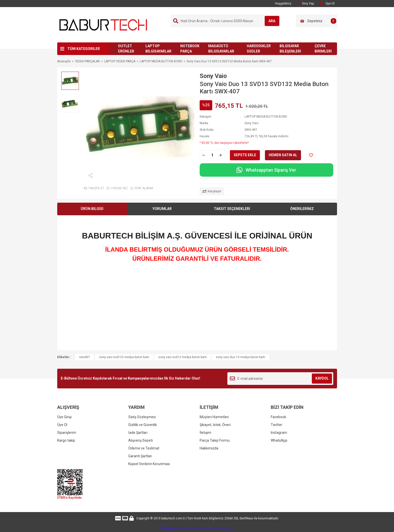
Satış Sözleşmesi (142, 417)
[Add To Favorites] (311, 155)
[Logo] (103, 24)
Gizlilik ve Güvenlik (143, 425)
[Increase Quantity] (221, 155)
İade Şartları (138, 433)
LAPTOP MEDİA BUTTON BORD (266, 117)
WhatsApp (279, 440)
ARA (269, 21)
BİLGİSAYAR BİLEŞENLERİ (290, 49)
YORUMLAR (162, 209)
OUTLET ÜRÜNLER (126, 49)
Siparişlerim (67, 433)
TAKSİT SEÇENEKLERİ (232, 209)
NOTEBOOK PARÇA (190, 49)
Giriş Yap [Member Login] (305, 3)
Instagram (279, 433)
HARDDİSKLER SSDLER (259, 49)
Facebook (278, 417)
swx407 (85, 357)
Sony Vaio (213, 76)
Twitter (277, 425)
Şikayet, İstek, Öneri (215, 425)
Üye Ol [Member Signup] (327, 3)
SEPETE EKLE (245, 155)
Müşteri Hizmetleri (214, 417)
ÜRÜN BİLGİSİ (92, 209)
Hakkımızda (209, 448)
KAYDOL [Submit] (322, 378)
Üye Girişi (64, 417)
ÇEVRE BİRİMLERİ (323, 49)
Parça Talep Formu (215, 440)
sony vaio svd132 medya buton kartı (124, 357)
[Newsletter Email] (280, 379)
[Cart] (317, 21)
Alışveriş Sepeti (141, 440)
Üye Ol (62, 425)
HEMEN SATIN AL (283, 155)
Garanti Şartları (140, 456)
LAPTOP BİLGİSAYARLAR (158, 49)
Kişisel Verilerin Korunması (149, 464)
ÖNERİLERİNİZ (302, 209)
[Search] (226, 21)
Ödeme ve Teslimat (144, 448)
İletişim (205, 433)
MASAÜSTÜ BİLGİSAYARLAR (221, 49)
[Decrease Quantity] (204, 155)
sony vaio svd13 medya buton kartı (183, 357)
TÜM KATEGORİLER (84, 49)
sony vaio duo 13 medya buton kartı (240, 357)
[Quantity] (212, 155)
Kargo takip (66, 440)
